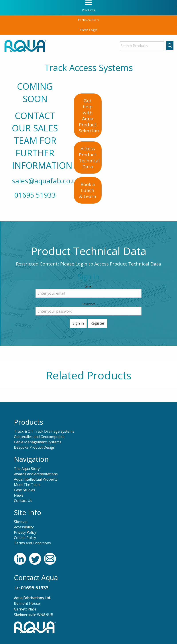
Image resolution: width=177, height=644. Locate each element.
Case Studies (25, 490)
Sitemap (21, 522)
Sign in (78, 323)
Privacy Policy (25, 532)
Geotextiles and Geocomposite (39, 437)
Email (88, 286)
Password (88, 304)
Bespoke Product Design (35, 447)
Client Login (88, 30)
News (19, 495)
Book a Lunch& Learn (88, 190)
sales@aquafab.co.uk (46, 181)
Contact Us (23, 501)
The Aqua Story (27, 469)
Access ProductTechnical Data (89, 158)
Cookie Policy (25, 538)
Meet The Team (27, 485)
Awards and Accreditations (36, 474)
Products (88, 10)
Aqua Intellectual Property (36, 479)
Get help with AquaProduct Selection (89, 116)
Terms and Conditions (32, 543)
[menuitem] (88, 10)
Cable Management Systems (38, 442)
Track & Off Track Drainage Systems (44, 431)
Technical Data (89, 20)
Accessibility (24, 527)
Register (97, 323)
